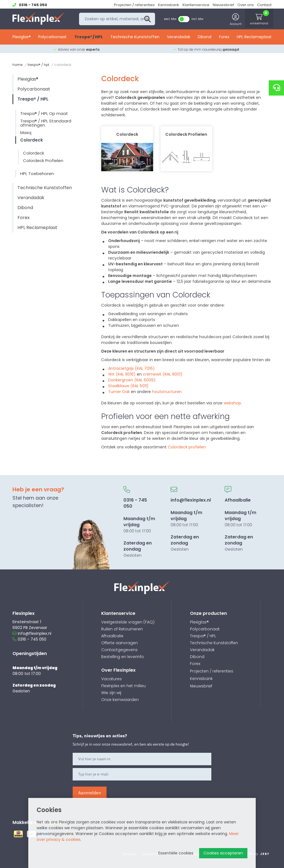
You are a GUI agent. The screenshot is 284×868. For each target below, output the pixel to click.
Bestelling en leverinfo (123, 657)
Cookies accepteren (223, 853)
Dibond (205, 38)
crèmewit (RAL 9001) (163, 374)
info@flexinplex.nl (32, 633)
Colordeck (32, 140)
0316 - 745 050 (29, 639)
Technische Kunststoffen (135, 38)
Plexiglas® (22, 38)
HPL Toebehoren (37, 174)
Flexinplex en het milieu (123, 686)
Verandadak (179, 38)
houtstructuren (167, 392)
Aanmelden (90, 793)
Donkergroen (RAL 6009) (132, 380)
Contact (264, 5)
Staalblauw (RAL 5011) (128, 386)
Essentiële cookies (176, 853)
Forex (224, 38)
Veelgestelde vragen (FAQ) (128, 622)
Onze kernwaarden (120, 700)
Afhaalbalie (112, 636)
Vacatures (111, 679)
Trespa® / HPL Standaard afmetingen (46, 123)
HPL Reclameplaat (254, 38)
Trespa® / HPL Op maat (44, 113)
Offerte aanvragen (120, 643)
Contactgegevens (119, 650)
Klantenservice (196, 5)
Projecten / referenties (134, 5)
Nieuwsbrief (223, 5)
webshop (232, 403)
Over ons (246, 5)
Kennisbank (169, 5)
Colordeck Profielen (43, 160)
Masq (26, 133)
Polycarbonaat (52, 38)
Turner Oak (119, 392)
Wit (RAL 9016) (122, 374)
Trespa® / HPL (89, 38)
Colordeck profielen (187, 447)
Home (17, 65)
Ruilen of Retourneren (122, 629)
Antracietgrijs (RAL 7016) (131, 368)
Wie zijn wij (111, 693)
